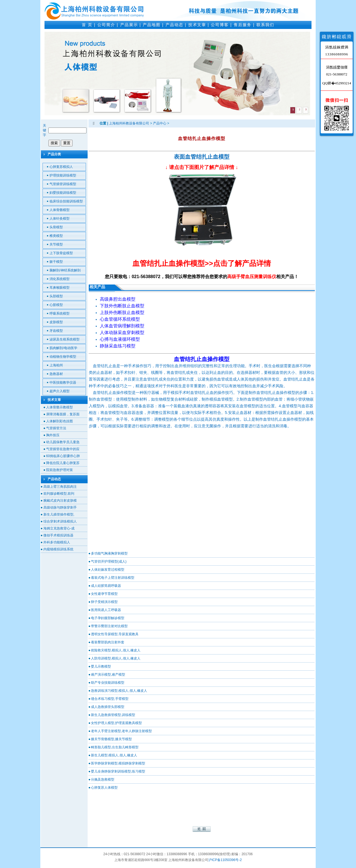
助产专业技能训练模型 (108, 683)
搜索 (54, 143)
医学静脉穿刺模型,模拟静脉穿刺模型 (118, 763)
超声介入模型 (60, 391)
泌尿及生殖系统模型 (65, 339)
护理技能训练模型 (63, 175)
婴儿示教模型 (101, 666)
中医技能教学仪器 (63, 382)
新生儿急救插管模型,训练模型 (113, 715)
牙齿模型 (56, 331)
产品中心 (160, 123)
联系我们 (265, 25)
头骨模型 (56, 227)
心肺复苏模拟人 (61, 167)
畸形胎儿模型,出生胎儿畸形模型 (115, 747)
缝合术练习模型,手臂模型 (110, 699)
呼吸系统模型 (60, 313)
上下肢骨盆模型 (61, 253)
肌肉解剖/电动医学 (63, 348)
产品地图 (152, 25)
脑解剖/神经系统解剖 (65, 270)
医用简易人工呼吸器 (106, 610)
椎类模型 (56, 236)
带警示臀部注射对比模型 (109, 626)
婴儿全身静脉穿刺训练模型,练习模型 (118, 771)
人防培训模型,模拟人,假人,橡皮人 (116, 658)
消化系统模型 (60, 279)
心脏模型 (56, 305)
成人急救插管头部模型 (108, 707)
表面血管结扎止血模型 (202, 157)
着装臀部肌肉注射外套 (108, 642)
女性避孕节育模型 (104, 594)
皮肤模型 (56, 322)
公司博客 (220, 25)
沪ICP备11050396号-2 (225, 860)
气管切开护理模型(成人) (109, 561)
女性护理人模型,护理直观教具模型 (116, 723)
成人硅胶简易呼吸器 (106, 586)
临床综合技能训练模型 (66, 201)
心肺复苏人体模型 (104, 788)
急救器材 (56, 374)
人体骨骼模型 (60, 210)
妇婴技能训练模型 (63, 193)
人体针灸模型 (60, 219)
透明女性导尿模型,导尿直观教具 (115, 634)
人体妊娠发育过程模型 (108, 570)
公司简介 (106, 25)
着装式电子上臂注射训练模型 (113, 578)
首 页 (87, 25)
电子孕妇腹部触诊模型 (108, 618)
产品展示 (129, 25)
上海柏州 (56, 365)
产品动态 (174, 25)
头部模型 (56, 296)
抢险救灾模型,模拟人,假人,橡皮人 (116, 650)
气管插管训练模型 (63, 184)
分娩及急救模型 (103, 779)
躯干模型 (56, 262)
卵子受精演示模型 (104, 602)
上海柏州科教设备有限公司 (129, 123)
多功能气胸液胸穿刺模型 (109, 553)
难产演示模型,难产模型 (108, 675)
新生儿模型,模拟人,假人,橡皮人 (114, 755)
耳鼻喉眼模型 (60, 288)
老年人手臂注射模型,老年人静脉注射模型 (121, 731)
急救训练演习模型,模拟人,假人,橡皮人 (119, 691)
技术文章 (197, 25)
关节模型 (56, 244)
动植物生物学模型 (63, 357)
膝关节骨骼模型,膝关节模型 (111, 739)
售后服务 (243, 25)
